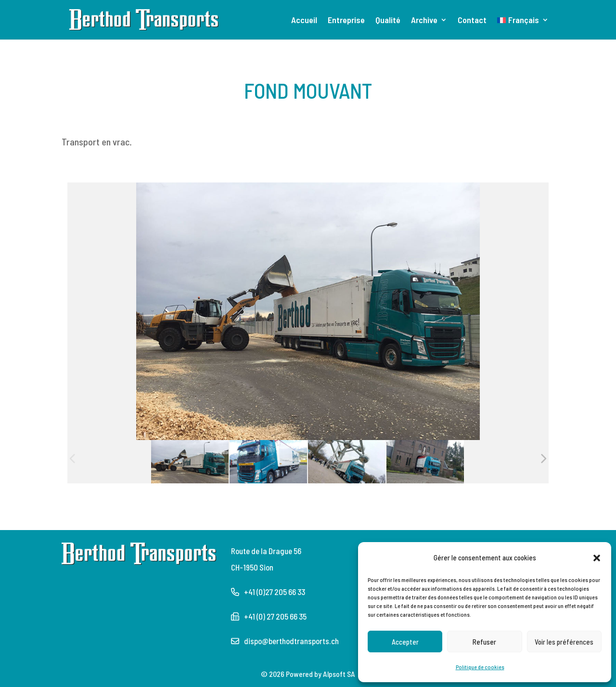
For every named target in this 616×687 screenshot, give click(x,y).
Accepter (405, 642)
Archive (424, 21)
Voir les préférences (564, 642)
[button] (597, 557)
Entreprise (346, 21)
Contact (472, 21)
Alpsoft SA (339, 674)
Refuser (484, 642)
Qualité (388, 21)
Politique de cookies (480, 667)
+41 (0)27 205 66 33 (275, 592)
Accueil (304, 21)
